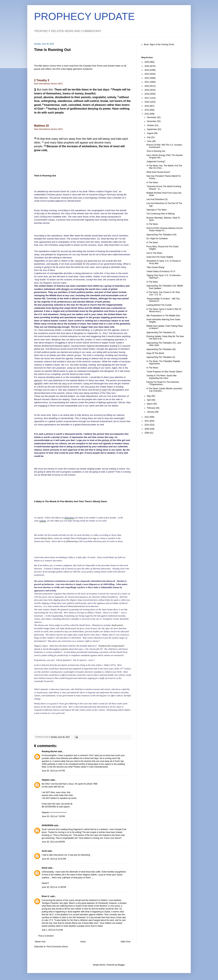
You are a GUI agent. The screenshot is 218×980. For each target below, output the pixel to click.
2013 (147, 114)
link (57, 518)
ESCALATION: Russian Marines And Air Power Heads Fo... (165, 229)
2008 (147, 433)
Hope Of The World (155, 353)
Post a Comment (46, 936)
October (151, 125)
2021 (147, 82)
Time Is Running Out (45, 176)
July (149, 137)
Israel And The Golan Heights (160, 257)
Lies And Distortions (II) (157, 199)
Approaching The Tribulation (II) (161, 357)
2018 (147, 94)
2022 (147, 78)
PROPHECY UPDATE (84, 16)
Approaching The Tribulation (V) (161, 332)
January (151, 412)
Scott (44, 851)
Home (83, 942)
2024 (147, 70)
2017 (147, 98)
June (149, 141)
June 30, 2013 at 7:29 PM (53, 816)
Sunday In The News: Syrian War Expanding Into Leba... (162, 377)
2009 (147, 429)
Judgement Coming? (156, 162)
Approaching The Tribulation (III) (161, 349)
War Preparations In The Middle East (163, 316)
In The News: (152, 183)
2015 (147, 106)
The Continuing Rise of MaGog (161, 214)
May (149, 396)
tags (95, 538)
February (151, 408)
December (152, 117)
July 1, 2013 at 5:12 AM (52, 930)
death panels (117, 625)
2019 (147, 90)
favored (78, 606)
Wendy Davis (47, 538)
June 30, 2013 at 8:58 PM (53, 842)
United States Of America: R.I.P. (161, 271)
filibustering (72, 541)
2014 (147, 110)
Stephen (46, 780)
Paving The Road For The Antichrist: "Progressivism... (163, 383)
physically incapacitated (112, 646)
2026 (147, 62)
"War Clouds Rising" (156, 267)
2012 (147, 417)
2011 (147, 421)
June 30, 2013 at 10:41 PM (54, 859)
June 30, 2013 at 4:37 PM (53, 771)
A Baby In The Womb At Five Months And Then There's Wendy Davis (71, 501)
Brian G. (46, 896)
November (152, 121)
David (45, 868)
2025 (147, 66)
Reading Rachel (49, 751)
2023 (147, 74)
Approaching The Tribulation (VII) (161, 235)
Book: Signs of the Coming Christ (159, 44)
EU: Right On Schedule (157, 239)
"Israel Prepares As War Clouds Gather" (165, 372)
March (150, 404)
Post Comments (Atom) (57, 947)
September (152, 129)
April (149, 400)
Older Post (125, 942)
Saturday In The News (157, 210)
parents (65, 649)
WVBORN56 (48, 825)
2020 (147, 86)
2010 (147, 425)
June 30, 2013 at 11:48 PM (54, 887)
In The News (152, 224)
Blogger (121, 965)
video (57, 521)
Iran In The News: (155, 253)
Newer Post (40, 942)
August (150, 133)
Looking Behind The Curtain (159, 305)
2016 (147, 102)
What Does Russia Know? (158, 172)
